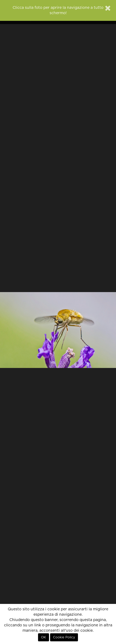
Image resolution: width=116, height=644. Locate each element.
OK (44, 637)
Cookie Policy (64, 637)
